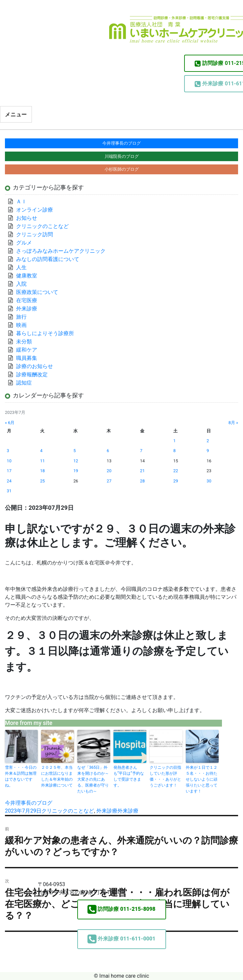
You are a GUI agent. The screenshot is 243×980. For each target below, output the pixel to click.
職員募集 (27, 358)
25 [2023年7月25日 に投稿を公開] (42, 481)
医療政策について (37, 292)
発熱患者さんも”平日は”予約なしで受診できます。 (129, 776)
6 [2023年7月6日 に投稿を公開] (108, 451)
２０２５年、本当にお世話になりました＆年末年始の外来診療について (57, 776)
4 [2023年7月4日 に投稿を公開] (41, 451)
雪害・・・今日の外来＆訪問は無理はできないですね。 (21, 776)
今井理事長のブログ (29, 803)
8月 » (233, 423)
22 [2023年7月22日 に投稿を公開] (176, 471)
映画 (21, 325)
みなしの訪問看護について (48, 259)
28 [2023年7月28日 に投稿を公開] (142, 481)
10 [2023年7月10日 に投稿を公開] (9, 461)
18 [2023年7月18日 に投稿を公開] (42, 471)
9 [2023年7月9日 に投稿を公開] (208, 451)
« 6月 (10, 423)
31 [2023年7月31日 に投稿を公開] (9, 491)
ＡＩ (21, 202)
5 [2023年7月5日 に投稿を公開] (74, 451)
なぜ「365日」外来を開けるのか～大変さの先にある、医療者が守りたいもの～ (93, 779)
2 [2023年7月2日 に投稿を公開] (208, 441)
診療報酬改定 (32, 375)
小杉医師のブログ (122, 169)
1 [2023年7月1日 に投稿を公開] (174, 441)
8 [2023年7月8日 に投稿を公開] (174, 451)
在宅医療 (27, 300)
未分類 (24, 342)
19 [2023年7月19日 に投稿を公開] (76, 471)
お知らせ (27, 218)
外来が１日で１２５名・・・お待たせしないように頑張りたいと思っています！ (202, 779)
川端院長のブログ (122, 156)
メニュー (16, 115)
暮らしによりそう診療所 (45, 333)
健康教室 (27, 276)
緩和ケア (29, 350)
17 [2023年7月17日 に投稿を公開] (9, 471)
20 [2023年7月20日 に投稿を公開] (109, 471)
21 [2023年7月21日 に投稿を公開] (142, 471)
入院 (21, 284)
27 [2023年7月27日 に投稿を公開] (109, 481)
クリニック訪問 (35, 234)
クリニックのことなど (68, 811)
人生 (21, 267)
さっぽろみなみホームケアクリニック (61, 251)
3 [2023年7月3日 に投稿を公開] (8, 451)
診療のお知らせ (35, 366)
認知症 (24, 383)
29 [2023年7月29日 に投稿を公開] (176, 481)
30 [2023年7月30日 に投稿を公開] (209, 481)
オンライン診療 (35, 210)
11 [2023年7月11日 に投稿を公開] (42, 461)
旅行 (21, 317)
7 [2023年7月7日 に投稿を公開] (141, 451)
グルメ (24, 243)
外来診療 (107, 811)
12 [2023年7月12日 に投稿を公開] (76, 461)
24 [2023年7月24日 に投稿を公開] (9, 481)
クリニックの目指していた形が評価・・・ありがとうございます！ (165, 776)
